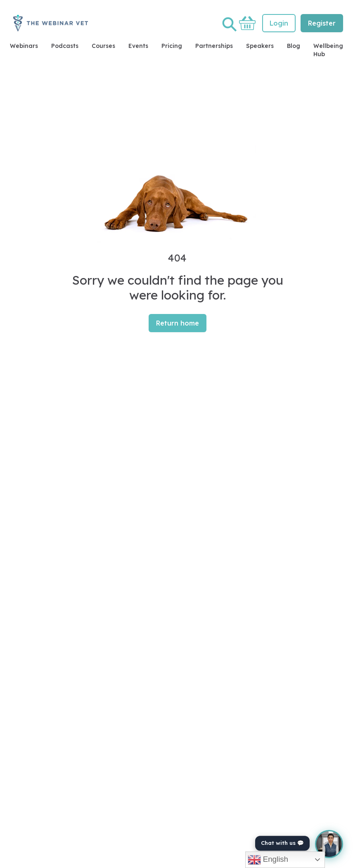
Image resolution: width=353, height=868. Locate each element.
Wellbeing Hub (328, 50)
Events (138, 46)
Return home (178, 323)
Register (322, 23)
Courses (103, 46)
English (268, 860)
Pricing (172, 46)
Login (279, 23)
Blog (294, 46)
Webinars (24, 46)
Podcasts (65, 46)
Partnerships (214, 46)
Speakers (260, 46)
